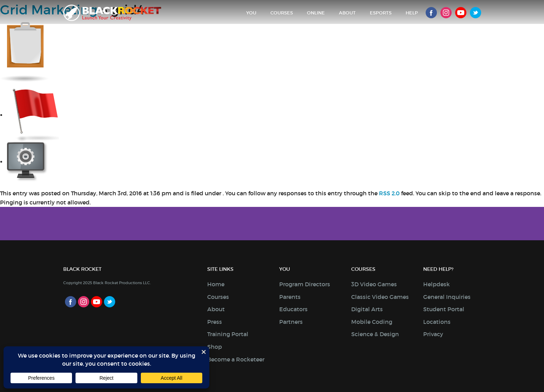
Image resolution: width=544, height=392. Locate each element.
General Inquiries (447, 297)
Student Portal (444, 309)
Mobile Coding (372, 322)
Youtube (461, 13)
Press (215, 322)
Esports (381, 13)
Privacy (433, 334)
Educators (293, 309)
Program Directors (305, 284)
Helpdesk (437, 284)
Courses (282, 13)
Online (316, 13)
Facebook (431, 13)
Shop (215, 347)
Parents (290, 297)
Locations (437, 322)
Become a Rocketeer (236, 359)
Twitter (476, 13)
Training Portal (228, 334)
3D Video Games (374, 284)
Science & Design (375, 334)
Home (216, 284)
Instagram (446, 13)
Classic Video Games (380, 297)
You (251, 13)
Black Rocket (112, 13)
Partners (291, 322)
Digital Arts (367, 309)
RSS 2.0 (389, 193)
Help (412, 13)
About (347, 13)
